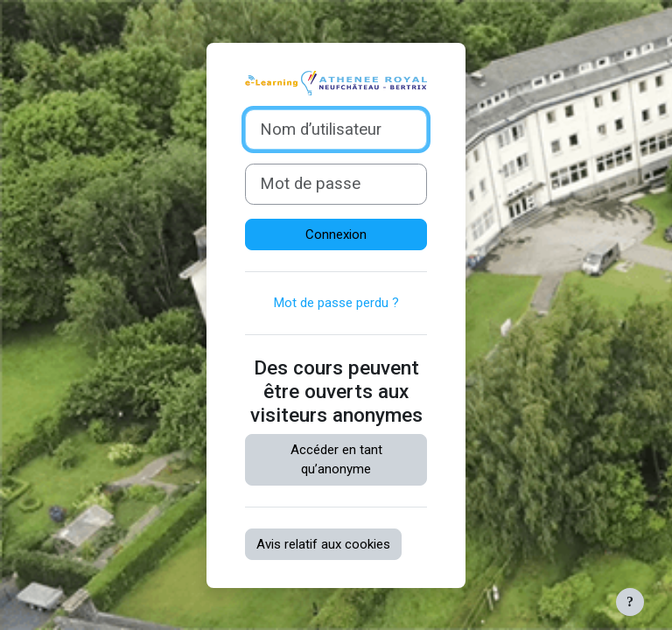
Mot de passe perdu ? (336, 303)
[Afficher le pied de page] (630, 602)
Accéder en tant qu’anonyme (336, 460)
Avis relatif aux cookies (323, 544)
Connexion (336, 234)
